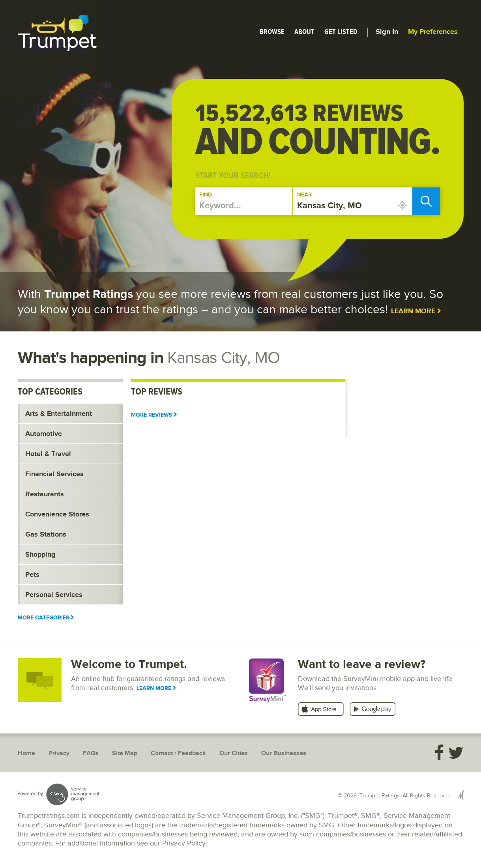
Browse (272, 32)
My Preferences (433, 32)
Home (26, 753)
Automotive (44, 434)
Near (304, 195)
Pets (32, 575)
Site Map (125, 753)
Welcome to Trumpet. (129, 664)
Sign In (387, 32)
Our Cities (234, 753)
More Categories (46, 618)
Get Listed (341, 32)
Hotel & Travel (48, 454)
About (304, 32)
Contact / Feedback (178, 753)
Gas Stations (46, 535)
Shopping (40, 555)
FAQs (91, 753)
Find (206, 195)
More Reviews (154, 415)
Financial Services (54, 474)
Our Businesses (284, 753)
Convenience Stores (57, 514)
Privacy (59, 753)
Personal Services (54, 595)
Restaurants (45, 494)
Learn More (416, 311)
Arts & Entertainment (59, 414)
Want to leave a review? (362, 664)
